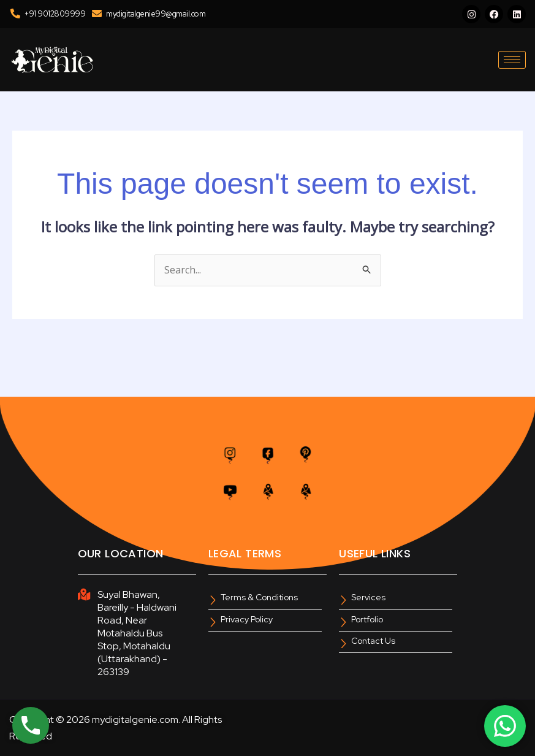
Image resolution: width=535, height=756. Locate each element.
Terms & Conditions (259, 598)
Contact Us (373, 641)
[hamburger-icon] (512, 60)
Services (368, 598)
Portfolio (367, 620)
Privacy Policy (247, 620)
